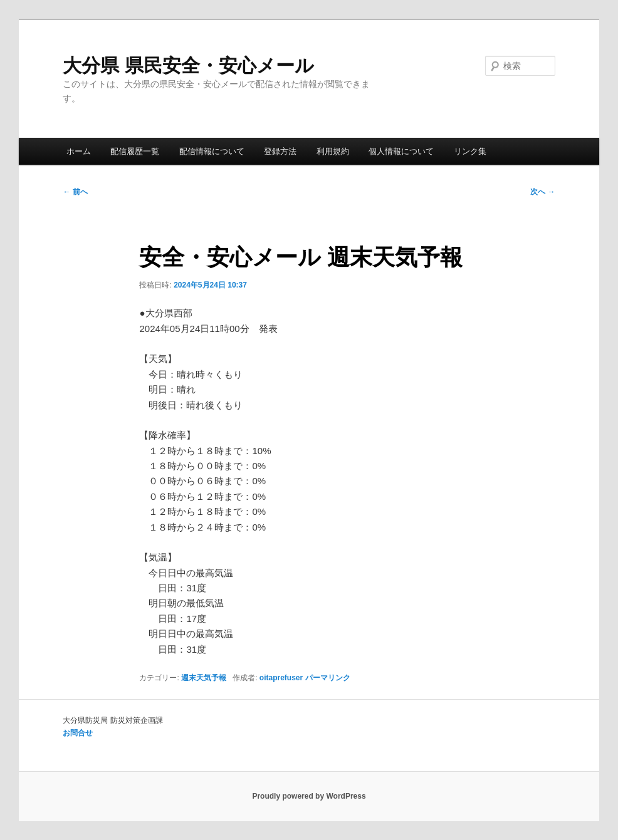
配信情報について (212, 151)
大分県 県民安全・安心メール (188, 65)
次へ (542, 192)
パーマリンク (328, 678)
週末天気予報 (204, 678)
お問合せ (78, 733)
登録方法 (280, 151)
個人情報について (401, 151)
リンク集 (470, 151)
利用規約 (333, 151)
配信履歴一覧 (135, 151)
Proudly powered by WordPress (309, 796)
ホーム (79, 151)
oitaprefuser (281, 678)
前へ (75, 192)
